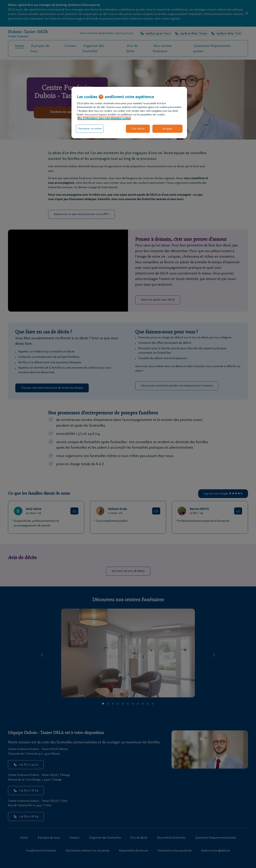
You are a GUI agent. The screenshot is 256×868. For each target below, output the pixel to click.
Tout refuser (138, 129)
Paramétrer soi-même (90, 129)
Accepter (167, 129)
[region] (129, 113)
